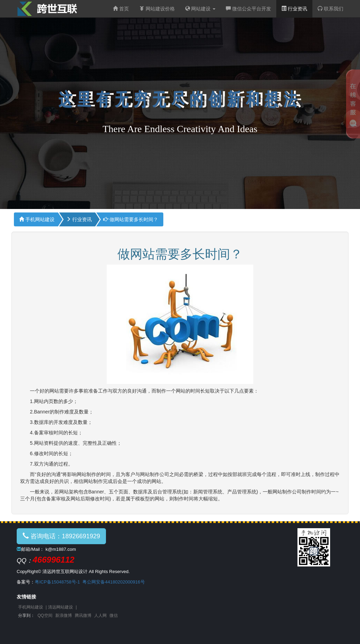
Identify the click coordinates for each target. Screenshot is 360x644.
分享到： (26, 615)
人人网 (100, 615)
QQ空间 (45, 615)
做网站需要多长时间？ (131, 219)
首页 (121, 9)
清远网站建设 (60, 607)
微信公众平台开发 (248, 9)
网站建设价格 (157, 9)
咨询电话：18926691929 (61, 536)
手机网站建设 (37, 219)
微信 (114, 615)
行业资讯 (294, 9)
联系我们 (330, 9)
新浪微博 (64, 615)
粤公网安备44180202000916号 (113, 582)
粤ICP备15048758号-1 (57, 582)
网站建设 (201, 9)
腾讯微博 (83, 615)
